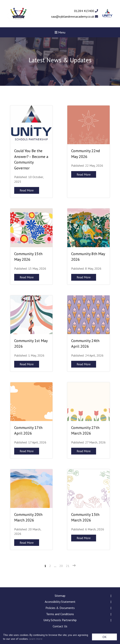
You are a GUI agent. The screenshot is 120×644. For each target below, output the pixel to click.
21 (68, 566)
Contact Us (60, 626)
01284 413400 (86, 11)
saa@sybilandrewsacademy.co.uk (75, 16)
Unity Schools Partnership (60, 620)
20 (61, 566)
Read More (27, 190)
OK (105, 637)
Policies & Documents (60, 608)
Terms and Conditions (60, 614)
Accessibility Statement (60, 602)
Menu (60, 32)
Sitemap (60, 596)
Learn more (36, 639)
